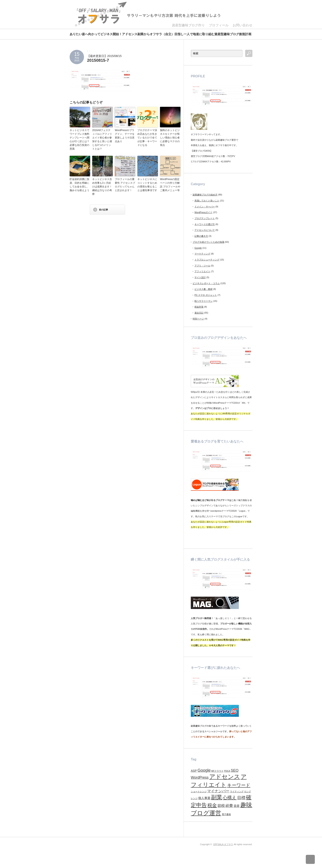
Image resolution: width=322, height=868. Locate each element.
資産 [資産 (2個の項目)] (237, 806)
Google (198, 248)
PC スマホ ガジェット (206, 295)
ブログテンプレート (205, 218)
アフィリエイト (202, 271)
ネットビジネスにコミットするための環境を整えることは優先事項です (147, 185)
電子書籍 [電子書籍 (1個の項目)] (226, 814)
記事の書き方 (201, 236)
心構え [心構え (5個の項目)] (230, 798)
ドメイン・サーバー (205, 207)
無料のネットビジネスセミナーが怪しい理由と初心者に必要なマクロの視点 (170, 138)
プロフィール (219, 25)
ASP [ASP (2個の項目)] (194, 771)
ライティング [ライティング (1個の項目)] (237, 791)
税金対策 (199, 307)
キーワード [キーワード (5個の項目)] (239, 785)
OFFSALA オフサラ (223, 844)
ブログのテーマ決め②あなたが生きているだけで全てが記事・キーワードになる (147, 138)
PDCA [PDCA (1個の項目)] (227, 771)
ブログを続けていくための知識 (208, 242)
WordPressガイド (203, 212)
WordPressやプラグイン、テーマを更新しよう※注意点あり (125, 136)
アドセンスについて (205, 230)
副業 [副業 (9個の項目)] (217, 797)
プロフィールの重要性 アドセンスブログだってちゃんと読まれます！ (125, 185)
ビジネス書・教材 (204, 289)
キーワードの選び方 (205, 224)
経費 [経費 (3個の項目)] (229, 806)
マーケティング (202, 254)
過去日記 (199, 313)
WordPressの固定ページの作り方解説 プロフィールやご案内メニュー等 (170, 185)
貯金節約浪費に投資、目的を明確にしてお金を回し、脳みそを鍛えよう (79, 185)
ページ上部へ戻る (313, 859)
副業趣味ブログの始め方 (205, 195)
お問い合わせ (243, 25)
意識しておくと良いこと (207, 201)
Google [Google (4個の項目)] (204, 770)
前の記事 (103, 210)
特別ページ (198, 319)
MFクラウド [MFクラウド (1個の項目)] (217, 771)
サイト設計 (200, 277)
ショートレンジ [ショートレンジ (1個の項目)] (199, 791)
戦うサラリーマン (204, 301)
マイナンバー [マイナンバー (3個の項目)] (218, 791)
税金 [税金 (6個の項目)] (212, 805)
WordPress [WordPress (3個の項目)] (200, 777)
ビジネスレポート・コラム (206, 283)
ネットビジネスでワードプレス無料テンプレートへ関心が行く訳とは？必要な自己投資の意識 (79, 139)
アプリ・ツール (202, 266)
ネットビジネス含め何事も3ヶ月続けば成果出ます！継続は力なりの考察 (102, 187)
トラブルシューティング (207, 260)
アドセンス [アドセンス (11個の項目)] (225, 777)
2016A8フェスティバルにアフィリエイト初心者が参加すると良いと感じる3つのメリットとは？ (102, 139)
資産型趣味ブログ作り (188, 25)
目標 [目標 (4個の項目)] (241, 798)
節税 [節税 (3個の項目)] (221, 806)
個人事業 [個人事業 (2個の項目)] (204, 798)
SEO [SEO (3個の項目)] (235, 770)
